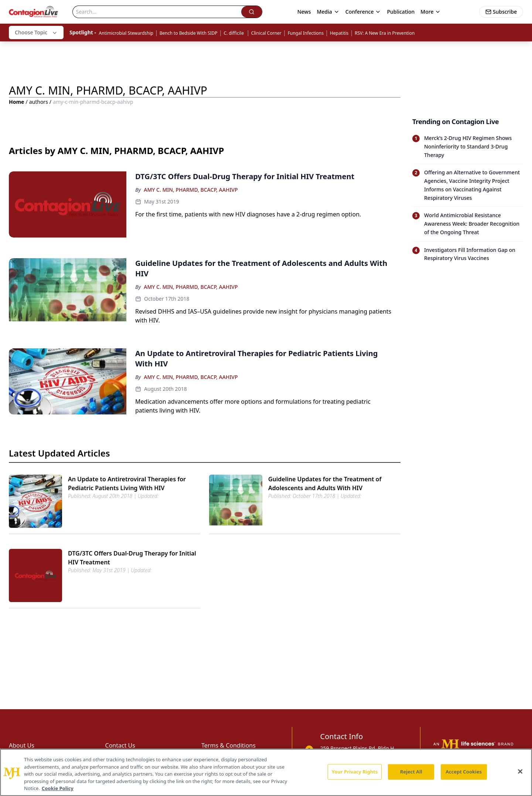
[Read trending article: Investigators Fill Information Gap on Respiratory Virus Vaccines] (468, 254)
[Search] (157, 12)
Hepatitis (339, 33)
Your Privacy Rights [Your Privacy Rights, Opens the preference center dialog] (355, 772)
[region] (266, 772)
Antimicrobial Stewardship (126, 33)
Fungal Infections (306, 33)
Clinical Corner (266, 33)
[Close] (520, 772)
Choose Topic (36, 32)
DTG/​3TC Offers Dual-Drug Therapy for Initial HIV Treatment (132, 558)
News (304, 12)
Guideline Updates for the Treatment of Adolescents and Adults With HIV (325, 484)
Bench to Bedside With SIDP (189, 33)
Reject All (411, 772)
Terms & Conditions (229, 745)
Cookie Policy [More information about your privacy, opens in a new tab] (58, 788)
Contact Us (120, 745)
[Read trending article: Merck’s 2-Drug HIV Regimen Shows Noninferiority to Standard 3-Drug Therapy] (468, 147)
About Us (22, 745)
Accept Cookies (464, 772)
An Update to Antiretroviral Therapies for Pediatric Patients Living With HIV (127, 484)
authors (39, 102)
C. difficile (234, 33)
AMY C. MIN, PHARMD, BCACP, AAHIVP (191, 190)
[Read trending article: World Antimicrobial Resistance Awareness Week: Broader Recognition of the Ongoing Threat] (468, 224)
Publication (401, 12)
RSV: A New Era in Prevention (385, 33)
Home (16, 102)
